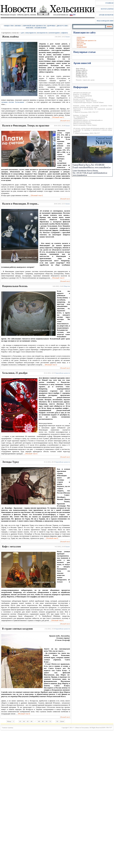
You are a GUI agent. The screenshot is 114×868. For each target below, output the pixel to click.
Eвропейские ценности (63, 373)
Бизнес (68, 37)
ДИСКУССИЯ (62, 26)
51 (50, 721)
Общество (67, 286)
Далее (62, 721)
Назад (9, 721)
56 (57, 721)
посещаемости (42, 33)
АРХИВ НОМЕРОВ (106, 15)
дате (23, 33)
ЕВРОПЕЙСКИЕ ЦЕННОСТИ (34, 26)
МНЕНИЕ (30, 28)
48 (39, 721)
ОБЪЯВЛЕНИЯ (40, 28)
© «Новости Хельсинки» (81, 728)
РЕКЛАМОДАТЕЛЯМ (105, 21)
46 (31, 721)
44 (24, 721)
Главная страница (7, 728)
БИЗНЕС (18, 26)
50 (47, 721)
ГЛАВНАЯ (109, 3)
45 (28, 721)
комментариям (54, 33)
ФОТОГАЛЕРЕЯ (107, 9)
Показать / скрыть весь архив (85, 80)
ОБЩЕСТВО (9, 26)
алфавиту (64, 33)
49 (43, 721)
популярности (31, 33)
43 (20, 721)
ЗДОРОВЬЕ (51, 26)
